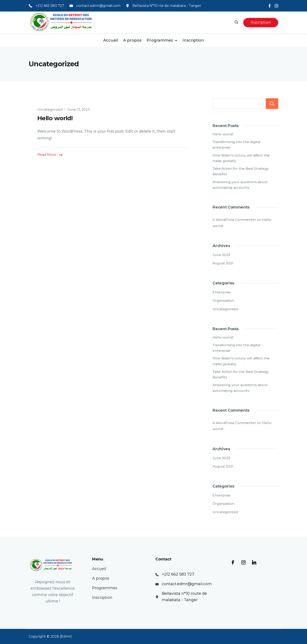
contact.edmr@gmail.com (98, 6)
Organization (223, 300)
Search (272, 104)
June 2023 (221, 255)
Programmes (162, 40)
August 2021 (223, 263)
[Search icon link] (237, 23)
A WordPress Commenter (234, 220)
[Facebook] (270, 6)
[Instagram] (276, 6)
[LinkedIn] (254, 562)
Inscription (261, 22)
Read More (47, 155)
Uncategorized (50, 109)
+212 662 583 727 (50, 6)
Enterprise (222, 292)
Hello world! (55, 118)
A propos (132, 40)
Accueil (111, 40)
